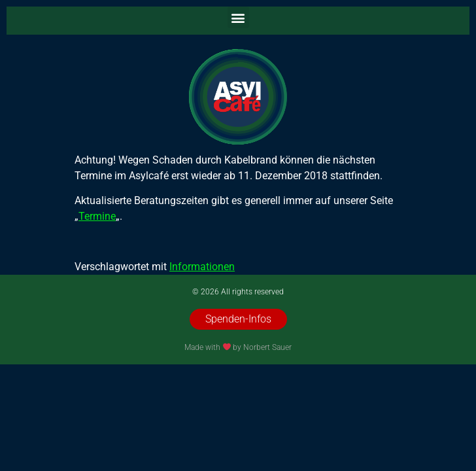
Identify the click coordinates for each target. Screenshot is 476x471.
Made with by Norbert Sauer (238, 347)
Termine (97, 216)
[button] (238, 17)
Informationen (202, 267)
